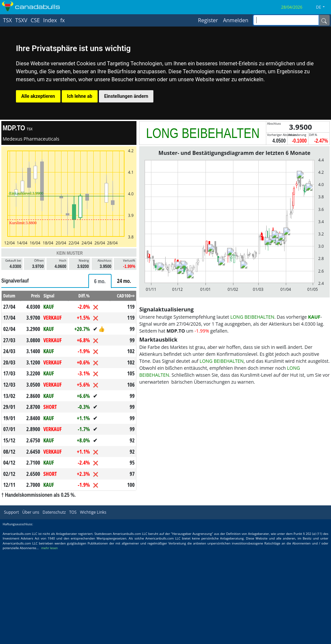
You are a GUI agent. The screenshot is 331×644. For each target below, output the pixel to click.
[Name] (324, 20)
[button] (323, 7)
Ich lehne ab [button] (80, 96)
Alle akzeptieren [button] (38, 96)
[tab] (100, 281)
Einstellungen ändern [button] (126, 96)
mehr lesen (49, 548)
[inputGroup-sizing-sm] (286, 20)
